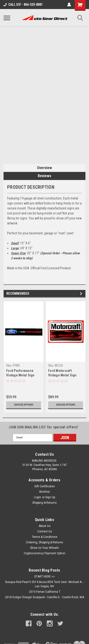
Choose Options (24, 405)
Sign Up (50, 497)
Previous (75, 294)
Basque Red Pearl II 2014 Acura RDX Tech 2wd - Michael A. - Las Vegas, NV (44, 584)
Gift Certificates (45, 486)
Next (82, 294)
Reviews (44, 176)
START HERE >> (44, 577)
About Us (45, 526)
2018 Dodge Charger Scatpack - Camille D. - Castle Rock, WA (44, 597)
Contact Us (45, 531)
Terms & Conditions (45, 537)
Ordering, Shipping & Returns (44, 542)
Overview (44, 168)
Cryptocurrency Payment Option (44, 553)
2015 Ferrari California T (45, 592)
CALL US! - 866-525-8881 (23, 5)
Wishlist (44, 492)
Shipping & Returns (44, 503)
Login (37, 497)
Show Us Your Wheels (44, 548)
